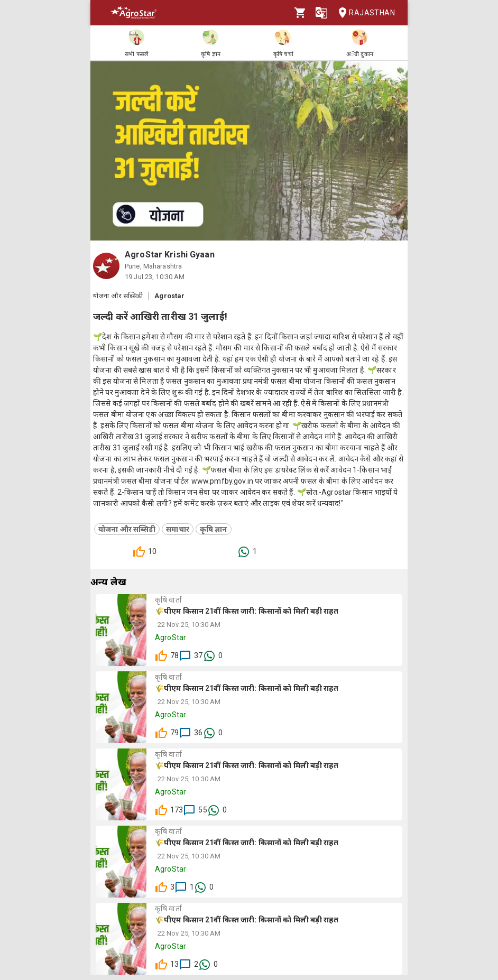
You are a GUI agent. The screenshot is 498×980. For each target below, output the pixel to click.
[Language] (321, 13)
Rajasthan (363, 13)
